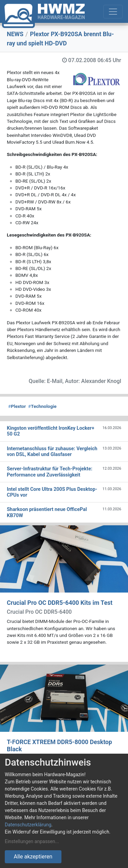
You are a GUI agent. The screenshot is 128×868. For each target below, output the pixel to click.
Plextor (17, 406)
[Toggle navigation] (113, 12)
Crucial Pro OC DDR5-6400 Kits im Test (60, 603)
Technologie (42, 406)
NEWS (15, 34)
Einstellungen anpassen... (32, 841)
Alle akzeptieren (33, 857)
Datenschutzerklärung (28, 825)
